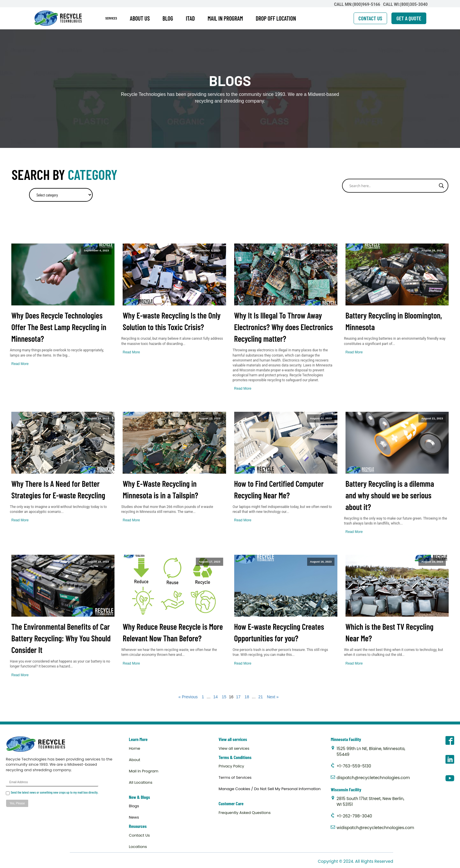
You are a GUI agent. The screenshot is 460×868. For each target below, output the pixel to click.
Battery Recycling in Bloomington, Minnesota (394, 321)
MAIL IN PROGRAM (225, 18)
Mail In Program (144, 771)
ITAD (190, 18)
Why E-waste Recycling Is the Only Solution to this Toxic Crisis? (172, 321)
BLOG (168, 18)
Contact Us (139, 835)
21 (261, 697)
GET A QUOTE (409, 18)
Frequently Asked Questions (245, 813)
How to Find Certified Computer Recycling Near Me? (279, 489)
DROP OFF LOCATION (276, 18)
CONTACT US (370, 18)
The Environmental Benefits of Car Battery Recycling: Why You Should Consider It (61, 638)
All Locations (141, 782)
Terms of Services (235, 777)
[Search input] (393, 186)
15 (224, 697)
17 (238, 697)
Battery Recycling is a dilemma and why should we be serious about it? (390, 495)
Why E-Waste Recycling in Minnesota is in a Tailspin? (160, 489)
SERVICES (111, 18)
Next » (273, 697)
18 (247, 697)
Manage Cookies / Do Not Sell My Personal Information (270, 789)
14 (216, 697)
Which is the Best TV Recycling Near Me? (390, 632)
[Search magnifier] (441, 186)
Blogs (134, 806)
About (135, 760)
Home (135, 748)
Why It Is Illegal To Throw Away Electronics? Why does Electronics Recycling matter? (284, 327)
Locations (138, 847)
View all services (234, 748)
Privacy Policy (231, 766)
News (134, 817)
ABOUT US (140, 18)
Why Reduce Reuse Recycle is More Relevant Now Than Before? (173, 632)
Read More (20, 364)
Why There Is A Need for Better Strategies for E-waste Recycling (58, 489)
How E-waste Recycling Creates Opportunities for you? (279, 632)
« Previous (188, 697)
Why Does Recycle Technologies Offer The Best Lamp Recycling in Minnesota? (59, 327)
